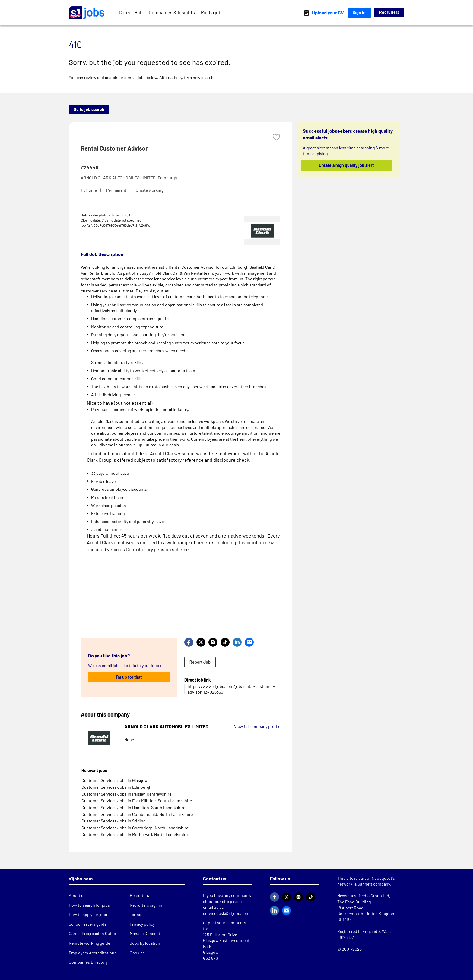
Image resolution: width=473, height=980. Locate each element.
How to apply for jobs (88, 914)
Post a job (211, 12)
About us (77, 895)
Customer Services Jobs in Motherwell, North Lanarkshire (135, 834)
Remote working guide (89, 943)
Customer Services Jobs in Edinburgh (116, 787)
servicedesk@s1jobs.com (226, 913)
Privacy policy (142, 924)
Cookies (137, 953)
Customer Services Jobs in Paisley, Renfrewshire (126, 794)
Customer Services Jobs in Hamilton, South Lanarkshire (133, 808)
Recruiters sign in (146, 905)
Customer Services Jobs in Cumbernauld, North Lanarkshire (137, 814)
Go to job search (89, 109)
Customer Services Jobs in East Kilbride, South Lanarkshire (137, 801)
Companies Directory (88, 962)
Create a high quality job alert (347, 165)
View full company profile (257, 726)
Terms (135, 914)
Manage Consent (145, 933)
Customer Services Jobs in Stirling (113, 821)
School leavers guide (88, 924)
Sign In (359, 13)
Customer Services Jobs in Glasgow (114, 780)
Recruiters (389, 12)
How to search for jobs (89, 905)
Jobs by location (145, 943)
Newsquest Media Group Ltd (363, 896)
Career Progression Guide (92, 933)
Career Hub (131, 12)
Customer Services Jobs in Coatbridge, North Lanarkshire (135, 828)
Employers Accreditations (93, 953)
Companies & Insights (172, 12)
